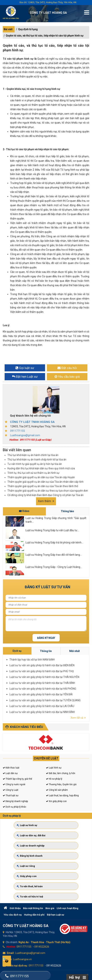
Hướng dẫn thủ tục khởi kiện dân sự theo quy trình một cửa (41, 468)
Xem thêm (46, 501)
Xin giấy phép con (56, 801)
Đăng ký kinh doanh (36, 856)
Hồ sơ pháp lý (54, 779)
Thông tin (71, 679)
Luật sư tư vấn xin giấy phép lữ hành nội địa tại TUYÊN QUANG (71, 687)
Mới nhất (76, 679)
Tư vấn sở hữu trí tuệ (36, 884)
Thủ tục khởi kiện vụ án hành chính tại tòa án (33, 455)
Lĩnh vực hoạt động (68, 908)
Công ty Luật (11, 790)
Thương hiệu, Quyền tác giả (61, 784)
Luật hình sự (54, 768)
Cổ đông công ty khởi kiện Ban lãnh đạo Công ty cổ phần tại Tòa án (45, 495)
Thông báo (67, 511)
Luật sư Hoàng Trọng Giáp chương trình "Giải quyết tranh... (56, 520)
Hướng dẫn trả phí (34, 915)
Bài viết (8, 29)
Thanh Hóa (37, 942)
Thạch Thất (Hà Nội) (58, 942)
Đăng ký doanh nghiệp (15, 801)
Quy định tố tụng (28, 29)
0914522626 (42, 947)
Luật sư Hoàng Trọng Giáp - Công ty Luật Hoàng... (54, 567)
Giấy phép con (34, 870)
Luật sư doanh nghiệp (37, 849)
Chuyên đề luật (46, 758)
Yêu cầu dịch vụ (13, 915)
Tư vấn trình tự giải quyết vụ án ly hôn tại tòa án (35, 464)
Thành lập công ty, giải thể (17, 779)
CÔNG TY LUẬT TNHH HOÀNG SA (32, 422)
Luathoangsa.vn (22, 959)
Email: (11, 953)
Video (24, 511)
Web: (9, 959)
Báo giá (50, 908)
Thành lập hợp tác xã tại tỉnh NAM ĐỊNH (69, 680)
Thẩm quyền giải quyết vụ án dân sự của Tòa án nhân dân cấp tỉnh (45, 482)
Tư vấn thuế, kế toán (36, 877)
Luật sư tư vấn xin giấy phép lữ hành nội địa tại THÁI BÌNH (70, 684)
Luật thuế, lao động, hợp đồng (62, 796)
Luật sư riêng (33, 863)
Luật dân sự (10, 773)
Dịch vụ (66, 679)
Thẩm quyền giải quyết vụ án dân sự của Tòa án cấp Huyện (41, 477)
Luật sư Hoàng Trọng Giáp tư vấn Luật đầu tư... (52, 530)
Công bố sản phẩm (57, 790)
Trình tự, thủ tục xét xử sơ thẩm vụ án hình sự (33, 473)
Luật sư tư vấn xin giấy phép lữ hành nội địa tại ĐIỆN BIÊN (70, 681)
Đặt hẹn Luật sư (56, 915)
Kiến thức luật (11, 768)
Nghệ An (24, 942)
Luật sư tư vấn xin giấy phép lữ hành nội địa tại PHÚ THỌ (70, 682)
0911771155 (18, 431)
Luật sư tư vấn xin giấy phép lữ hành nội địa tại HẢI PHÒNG (70, 685)
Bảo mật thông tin (33, 908)
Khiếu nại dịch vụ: (17, 966)
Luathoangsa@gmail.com (25, 435)
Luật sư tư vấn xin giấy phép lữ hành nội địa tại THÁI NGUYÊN (71, 683)
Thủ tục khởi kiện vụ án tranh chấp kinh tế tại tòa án (37, 460)
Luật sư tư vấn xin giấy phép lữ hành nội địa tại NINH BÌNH (70, 689)
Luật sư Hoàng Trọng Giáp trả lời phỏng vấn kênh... (54, 543)
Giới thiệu (15, 908)
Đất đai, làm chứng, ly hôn (61, 773)
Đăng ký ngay (46, 638)
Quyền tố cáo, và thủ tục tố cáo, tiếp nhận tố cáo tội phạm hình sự (45, 36)
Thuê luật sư (11, 796)
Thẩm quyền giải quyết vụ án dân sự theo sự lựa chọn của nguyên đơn (48, 491)
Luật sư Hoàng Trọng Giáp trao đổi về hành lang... (54, 555)
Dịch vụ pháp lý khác (15, 807)
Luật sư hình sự (34, 836)
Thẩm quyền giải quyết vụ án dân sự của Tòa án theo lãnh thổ (43, 486)
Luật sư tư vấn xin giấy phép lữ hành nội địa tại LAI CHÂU (70, 688)
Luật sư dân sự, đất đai (37, 843)
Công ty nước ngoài (14, 784)
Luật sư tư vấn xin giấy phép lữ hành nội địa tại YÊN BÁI (70, 686)
